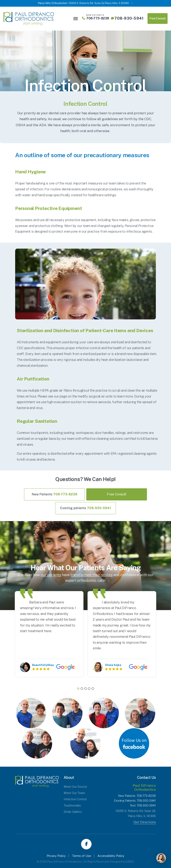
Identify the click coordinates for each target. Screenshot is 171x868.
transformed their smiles (91, 575)
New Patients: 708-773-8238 (137, 796)
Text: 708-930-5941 (143, 805)
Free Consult (158, 18)
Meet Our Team (74, 793)
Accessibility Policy (111, 856)
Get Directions (145, 822)
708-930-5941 (127, 18)
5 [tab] (93, 689)
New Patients (54, 494)
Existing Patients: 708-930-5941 (135, 801)
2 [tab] (82, 689)
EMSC (130, 862)
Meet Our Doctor (75, 787)
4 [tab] (89, 689)
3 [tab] (85, 689)
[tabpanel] (49, 634)
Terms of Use (82, 856)
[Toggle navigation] (76, 19)
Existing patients (85, 508)
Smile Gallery (73, 812)
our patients (51, 575)
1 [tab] (78, 689)
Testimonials (72, 805)
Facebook (86, 844)
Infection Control (75, 799)
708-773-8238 (96, 18)
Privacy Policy (56, 856)
